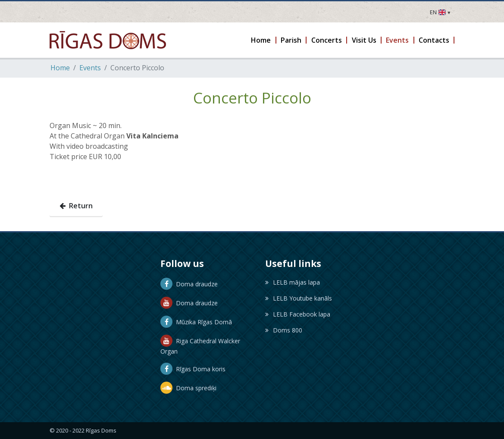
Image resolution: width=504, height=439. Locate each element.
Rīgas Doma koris (193, 369)
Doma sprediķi (188, 388)
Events (90, 68)
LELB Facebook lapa (298, 314)
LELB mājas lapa (293, 282)
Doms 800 (284, 330)
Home (60, 68)
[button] (261, 40)
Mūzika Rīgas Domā (196, 322)
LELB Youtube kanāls (299, 298)
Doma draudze (189, 284)
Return (76, 206)
